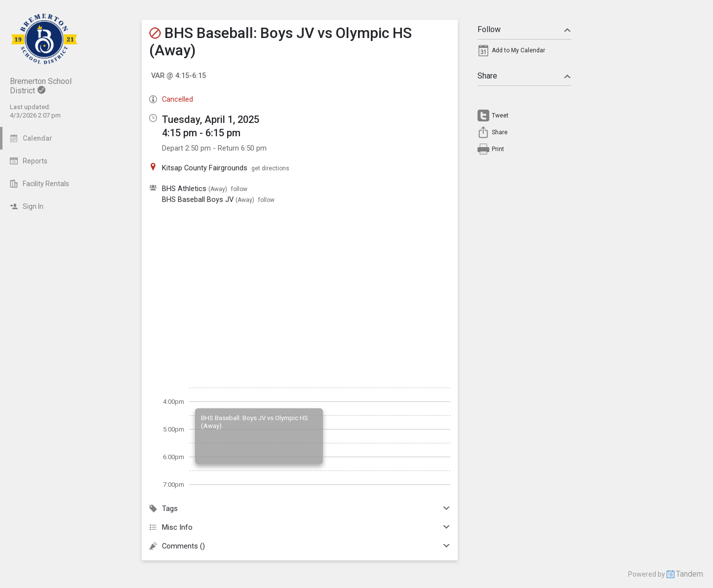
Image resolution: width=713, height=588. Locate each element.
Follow (524, 29)
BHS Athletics (184, 189)
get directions (270, 168)
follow (239, 189)
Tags (300, 509)
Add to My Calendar (518, 50)
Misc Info (300, 527)
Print (498, 149)
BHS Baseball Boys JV (198, 199)
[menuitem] (524, 53)
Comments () (300, 546)
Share (524, 76)
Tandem (690, 574)
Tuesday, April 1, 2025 (211, 119)
